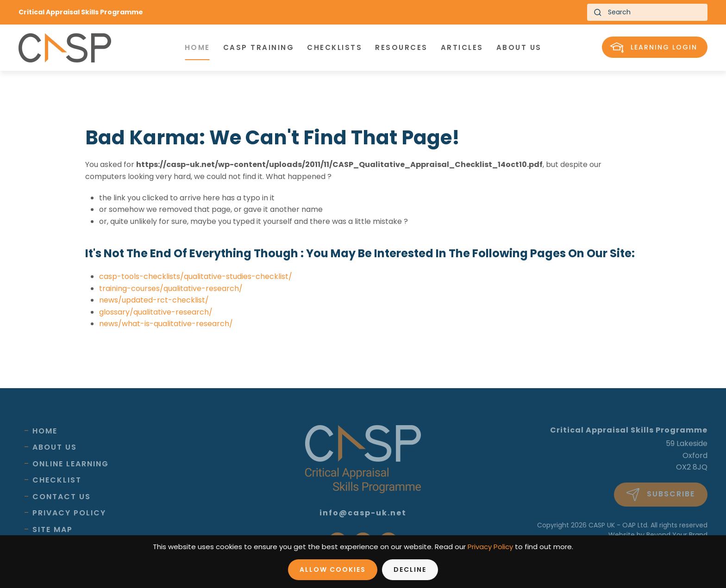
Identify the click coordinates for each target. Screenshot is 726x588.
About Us (55, 447)
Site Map (53, 529)
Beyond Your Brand (677, 535)
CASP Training (259, 47)
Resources (401, 47)
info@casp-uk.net (363, 513)
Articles (462, 47)
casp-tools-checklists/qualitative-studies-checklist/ (196, 276)
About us (519, 47)
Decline (410, 569)
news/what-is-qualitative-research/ (166, 324)
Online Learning (71, 464)
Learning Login (654, 48)
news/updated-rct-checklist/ (154, 300)
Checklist (57, 480)
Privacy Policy (69, 513)
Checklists (335, 47)
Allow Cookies (333, 569)
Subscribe (661, 495)
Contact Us (62, 497)
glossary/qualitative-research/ (156, 312)
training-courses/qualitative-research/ (171, 288)
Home (197, 47)
